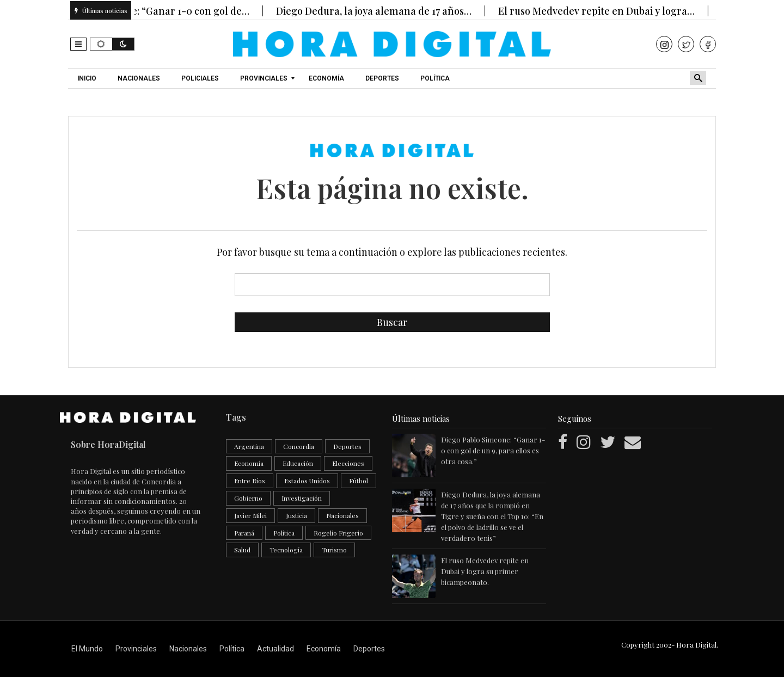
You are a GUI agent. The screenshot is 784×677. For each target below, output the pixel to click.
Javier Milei (250, 515)
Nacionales (342, 515)
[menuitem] (88, 78)
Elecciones (348, 463)
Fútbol (359, 481)
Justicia (296, 515)
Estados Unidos (307, 481)
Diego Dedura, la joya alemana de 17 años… (382, 11)
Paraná (244, 533)
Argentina (249, 446)
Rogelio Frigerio (338, 533)
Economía (249, 463)
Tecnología (286, 550)
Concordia (299, 446)
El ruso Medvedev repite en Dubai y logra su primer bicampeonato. (485, 571)
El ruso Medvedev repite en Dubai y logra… (605, 11)
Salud (242, 550)
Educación (298, 463)
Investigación (302, 498)
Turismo (334, 550)
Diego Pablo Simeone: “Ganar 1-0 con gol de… (153, 11)
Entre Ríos (250, 481)
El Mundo (87, 649)
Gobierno (248, 498)
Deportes (347, 446)
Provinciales (136, 649)
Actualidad (275, 649)
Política (284, 533)
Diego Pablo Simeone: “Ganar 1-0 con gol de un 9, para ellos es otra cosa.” (493, 450)
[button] (78, 44)
